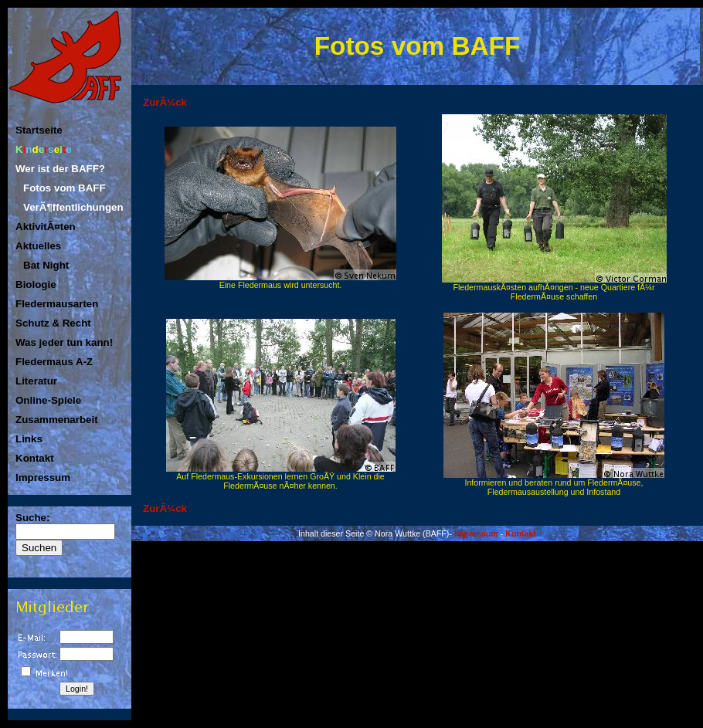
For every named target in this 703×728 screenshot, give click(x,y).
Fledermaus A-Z (54, 362)
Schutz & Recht (53, 323)
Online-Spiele (48, 400)
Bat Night (46, 265)
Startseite (39, 130)
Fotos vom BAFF (65, 188)
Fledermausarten (57, 304)
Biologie (36, 284)
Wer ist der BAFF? (60, 169)
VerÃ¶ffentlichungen (73, 207)
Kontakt (35, 458)
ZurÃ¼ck (165, 102)
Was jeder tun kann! (64, 342)
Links (29, 439)
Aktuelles (38, 246)
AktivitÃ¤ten (46, 227)
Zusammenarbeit (57, 420)
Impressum (43, 477)
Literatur (36, 381)
